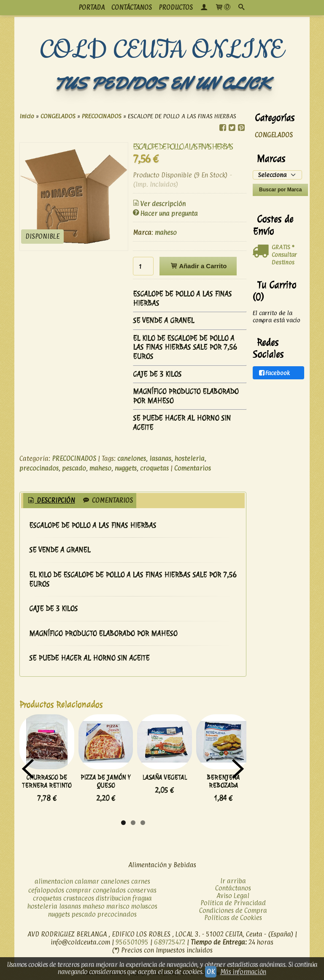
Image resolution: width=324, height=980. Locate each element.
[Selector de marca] (277, 175)
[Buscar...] (241, 8)
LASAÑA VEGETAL (165, 777)
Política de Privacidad (233, 903)
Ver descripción (159, 204)
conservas (142, 890)
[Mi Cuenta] (204, 8)
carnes (141, 881)
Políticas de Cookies (233, 918)
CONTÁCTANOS (132, 7)
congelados (109, 890)
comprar (78, 890)
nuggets (126, 468)
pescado (74, 468)
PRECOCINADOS (74, 459)
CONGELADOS (274, 135)
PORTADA (92, 7)
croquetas (154, 468)
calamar (87, 881)
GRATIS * (283, 247)
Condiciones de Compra (233, 911)
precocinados (39, 468)
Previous (28, 769)
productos (176, 7)
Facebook (274, 373)
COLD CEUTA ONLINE (162, 50)
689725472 (170, 942)
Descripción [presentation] (51, 500)
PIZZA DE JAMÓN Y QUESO (105, 781)
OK (211, 972)
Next (238, 769)
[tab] (51, 501)
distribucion (113, 898)
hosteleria (190, 459)
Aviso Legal (233, 896)
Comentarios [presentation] (107, 500)
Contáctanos (233, 888)
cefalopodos (46, 890)
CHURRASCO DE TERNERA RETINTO (47, 781)
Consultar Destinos (284, 258)
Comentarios (193, 468)
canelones (132, 459)
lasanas (160, 459)
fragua (142, 898)
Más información (243, 972)
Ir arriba (233, 881)
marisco (118, 906)
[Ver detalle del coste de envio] (262, 251)
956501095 (132, 942)
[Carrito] (223, 8)
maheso (166, 233)
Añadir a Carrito (198, 266)
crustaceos (79, 898)
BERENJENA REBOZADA (223, 781)
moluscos (144, 906)
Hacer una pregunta (165, 214)
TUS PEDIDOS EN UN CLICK (162, 83)
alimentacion (54, 881)
